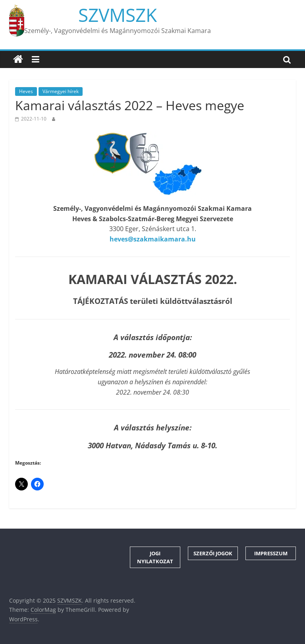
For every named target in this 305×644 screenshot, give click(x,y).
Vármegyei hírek (61, 91)
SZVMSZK (118, 15)
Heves (26, 91)
